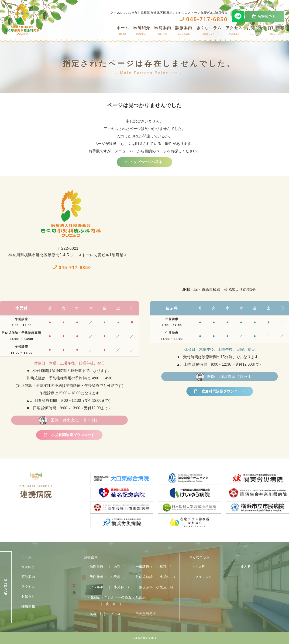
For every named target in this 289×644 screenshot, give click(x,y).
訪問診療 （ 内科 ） (109, 567)
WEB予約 (265, 17)
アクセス (234, 31)
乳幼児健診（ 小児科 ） (156, 577)
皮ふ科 (246, 567)
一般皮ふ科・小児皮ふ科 (155, 587)
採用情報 (276, 31)
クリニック (204, 577)
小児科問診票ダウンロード (73, 436)
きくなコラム (209, 31)
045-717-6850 (73, 268)
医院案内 (163, 31)
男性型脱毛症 (146, 614)
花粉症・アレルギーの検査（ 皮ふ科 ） (111, 601)
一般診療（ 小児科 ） (155, 567)
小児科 (200, 567)
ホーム (123, 31)
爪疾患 (141, 598)
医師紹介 (142, 31)
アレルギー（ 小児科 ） (110, 587)
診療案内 (184, 31)
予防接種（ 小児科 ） (109, 577)
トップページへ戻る (146, 162)
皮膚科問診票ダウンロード (223, 392)
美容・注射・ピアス (105, 614)
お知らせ (255, 31)
